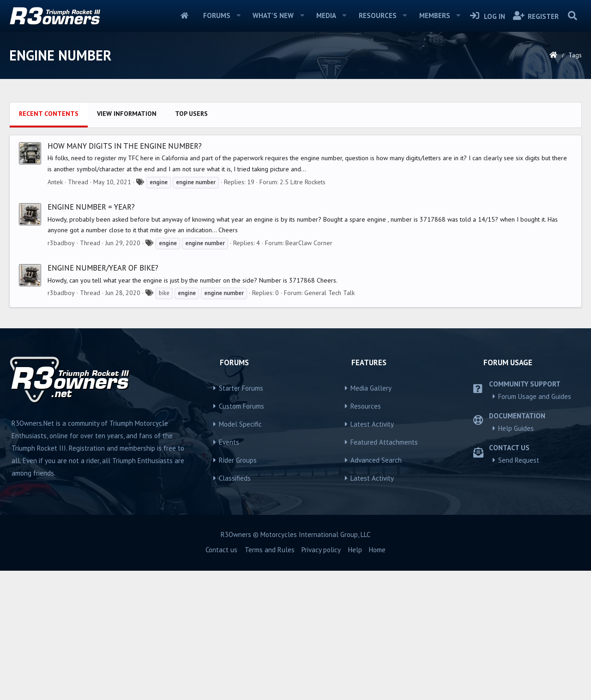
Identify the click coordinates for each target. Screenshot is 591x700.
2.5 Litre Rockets (303, 311)
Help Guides (516, 558)
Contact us (221, 679)
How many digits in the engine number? (125, 275)
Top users (191, 243)
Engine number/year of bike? (103, 397)
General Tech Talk (329, 422)
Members (435, 15)
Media (326, 15)
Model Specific (240, 553)
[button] (238, 16)
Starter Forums (241, 517)
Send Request (519, 589)
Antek (55, 311)
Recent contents (49, 243)
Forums (217, 15)
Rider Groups (238, 589)
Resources (378, 15)
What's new (273, 15)
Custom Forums (241, 535)
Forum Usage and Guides (535, 526)
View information (127, 243)
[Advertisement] (295, 162)
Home (184, 16)
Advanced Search (376, 589)
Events (229, 571)
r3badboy (61, 372)
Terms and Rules (270, 679)
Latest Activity (372, 553)
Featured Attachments (384, 571)
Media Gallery (371, 517)
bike (164, 422)
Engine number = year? (91, 336)
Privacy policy (321, 679)
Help (355, 679)
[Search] (572, 16)
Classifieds (235, 607)
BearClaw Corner (309, 372)
